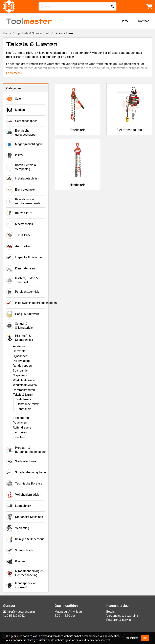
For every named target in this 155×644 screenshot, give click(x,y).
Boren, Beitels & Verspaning (21, 167)
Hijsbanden (20, 356)
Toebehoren (21, 418)
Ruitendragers (22, 428)
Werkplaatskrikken (25, 385)
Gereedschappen (22, 121)
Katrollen (19, 437)
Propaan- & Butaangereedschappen (26, 450)
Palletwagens (22, 361)
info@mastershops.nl (19, 612)
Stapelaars (20, 375)
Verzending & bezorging (122, 616)
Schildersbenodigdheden (26, 473)
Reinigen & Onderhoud (25, 539)
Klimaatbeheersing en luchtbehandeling (25, 573)
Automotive (18, 246)
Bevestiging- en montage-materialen (24, 201)
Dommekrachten (24, 390)
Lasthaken (20, 432)
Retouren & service (119, 620)
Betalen (111, 612)
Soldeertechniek (21, 461)
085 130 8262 (14, 616)
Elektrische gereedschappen (22, 133)
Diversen (16, 562)
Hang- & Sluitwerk (23, 314)
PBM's (15, 155)
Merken (16, 110)
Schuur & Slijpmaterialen (20, 326)
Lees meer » (14, 73)
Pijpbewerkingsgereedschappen (26, 303)
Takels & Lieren (23, 395)
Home (125, 21)
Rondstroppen (22, 366)
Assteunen (20, 346)
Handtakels (24, 409)
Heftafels (19, 351)
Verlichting (18, 528)
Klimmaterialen (20, 269)
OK (145, 638)
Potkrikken (20, 423)
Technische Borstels (24, 484)
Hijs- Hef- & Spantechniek (33, 33)
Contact (143, 21)
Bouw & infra (19, 213)
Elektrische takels (28, 404)
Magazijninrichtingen (24, 144)
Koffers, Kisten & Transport (22, 280)
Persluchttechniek (23, 292)
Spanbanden (21, 371)
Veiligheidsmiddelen (24, 495)
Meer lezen (132, 638)
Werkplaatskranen (25, 380)
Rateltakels (24, 399)
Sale (14, 99)
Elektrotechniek (21, 190)
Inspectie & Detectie (24, 258)
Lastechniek (19, 506)
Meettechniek (20, 224)
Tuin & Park (18, 235)
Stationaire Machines (25, 517)
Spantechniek (20, 550)
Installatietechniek (23, 179)
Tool (29, 21)
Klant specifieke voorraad (21, 585)
